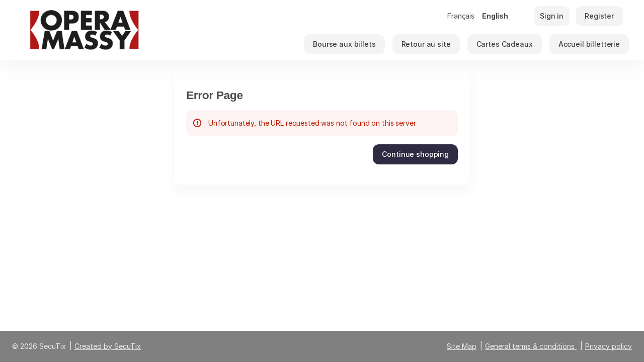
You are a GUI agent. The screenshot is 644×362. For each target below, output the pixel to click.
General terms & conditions (530, 346)
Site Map (462, 346)
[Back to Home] (116, 30)
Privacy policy (609, 346)
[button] (344, 44)
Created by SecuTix (108, 346)
